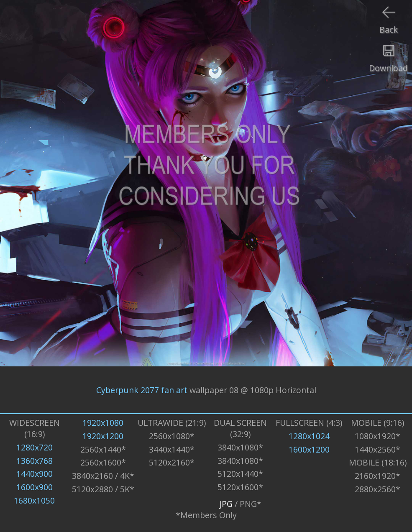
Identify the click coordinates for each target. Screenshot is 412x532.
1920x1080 (103, 423)
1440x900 (35, 474)
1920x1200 (103, 436)
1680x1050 (34, 500)
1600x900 (35, 487)
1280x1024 (309, 436)
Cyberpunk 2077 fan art (142, 390)
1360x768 (35, 461)
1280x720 (35, 447)
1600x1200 (309, 449)
